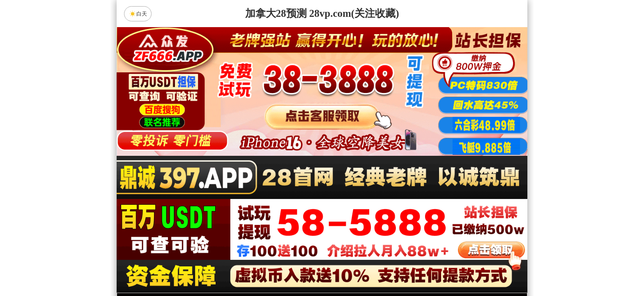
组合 (244, 268)
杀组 (296, 268)
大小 (348, 268)
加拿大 (244, 203)
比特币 (400, 203)
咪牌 (379, 166)
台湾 (348, 203)
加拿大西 (296, 203)
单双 (400, 268)
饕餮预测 (253, 224)
